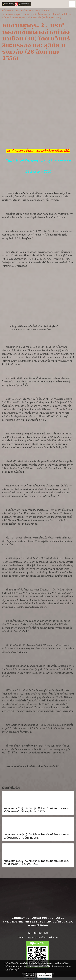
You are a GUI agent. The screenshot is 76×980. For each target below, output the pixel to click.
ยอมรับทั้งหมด (45, 975)
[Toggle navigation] (72, 4)
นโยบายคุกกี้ (14, 970)
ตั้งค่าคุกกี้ (30, 975)
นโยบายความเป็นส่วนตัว (61, 967)
